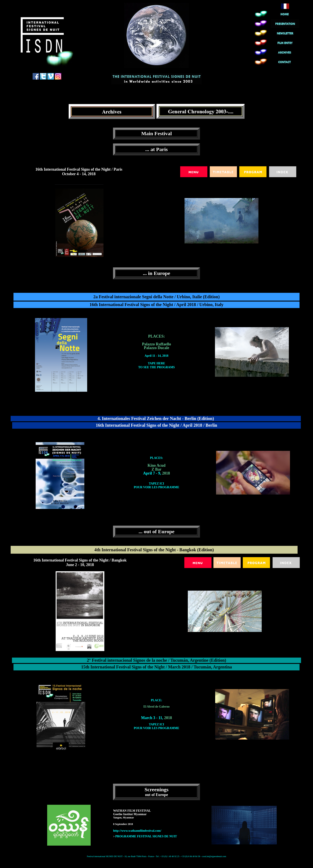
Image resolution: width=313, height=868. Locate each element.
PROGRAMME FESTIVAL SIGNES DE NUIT (146, 836)
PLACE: (156, 700)
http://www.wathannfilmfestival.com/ (137, 831)
